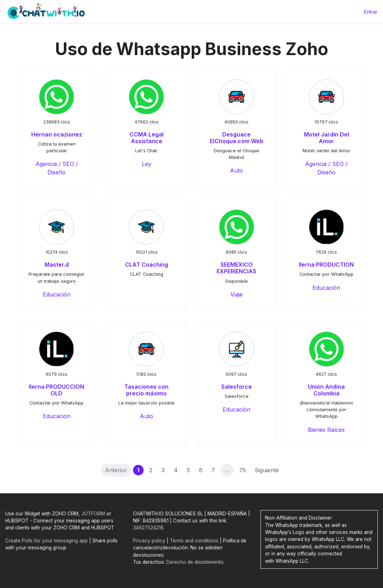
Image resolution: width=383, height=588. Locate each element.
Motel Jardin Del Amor (326, 138)
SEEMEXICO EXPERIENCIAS (236, 268)
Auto (236, 171)
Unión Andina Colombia (326, 390)
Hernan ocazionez (57, 134)
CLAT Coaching (147, 265)
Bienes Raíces (326, 430)
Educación (57, 294)
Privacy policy (149, 541)
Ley (147, 164)
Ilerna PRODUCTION (326, 265)
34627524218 (148, 528)
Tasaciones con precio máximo (146, 390)
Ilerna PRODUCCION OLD (57, 390)
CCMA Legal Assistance (147, 138)
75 (242, 470)
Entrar (371, 12)
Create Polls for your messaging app (47, 541)
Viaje (236, 294)
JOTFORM (93, 514)
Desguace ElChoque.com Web (237, 138)
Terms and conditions (194, 541)
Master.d (57, 265)
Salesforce (236, 387)
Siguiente (267, 470)
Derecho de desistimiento (195, 562)
